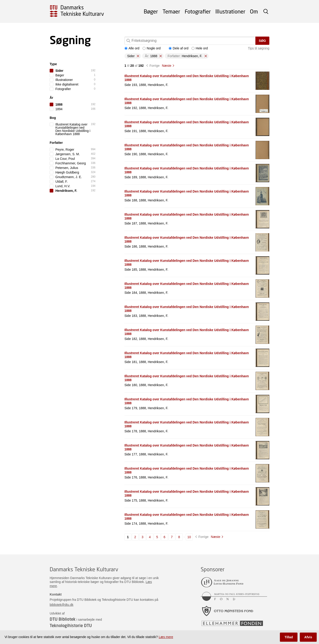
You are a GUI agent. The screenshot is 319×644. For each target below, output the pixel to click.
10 (189, 537)
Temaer (171, 11)
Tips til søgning (259, 48)
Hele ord (200, 48)
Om (254, 11)
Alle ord (132, 48)
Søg (262, 41)
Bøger (151, 11)
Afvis (308, 637)
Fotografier (198, 11)
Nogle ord (152, 48)
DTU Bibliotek (63, 619)
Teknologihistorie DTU (71, 625)
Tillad (289, 637)
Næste (166, 66)
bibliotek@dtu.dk (62, 605)
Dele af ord (178, 48)
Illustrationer (230, 11)
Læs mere (166, 637)
